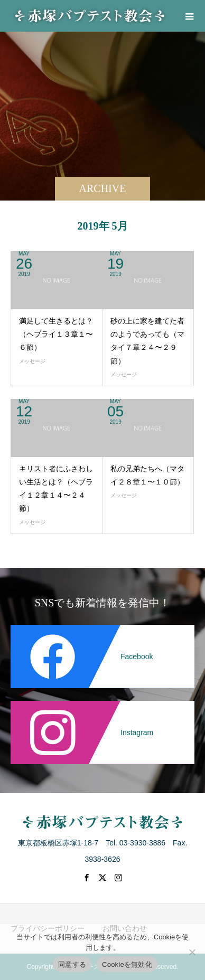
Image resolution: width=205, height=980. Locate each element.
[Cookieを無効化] (192, 952)
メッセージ (32, 361)
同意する (72, 964)
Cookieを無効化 (127, 964)
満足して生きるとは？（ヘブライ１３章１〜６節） (56, 334)
